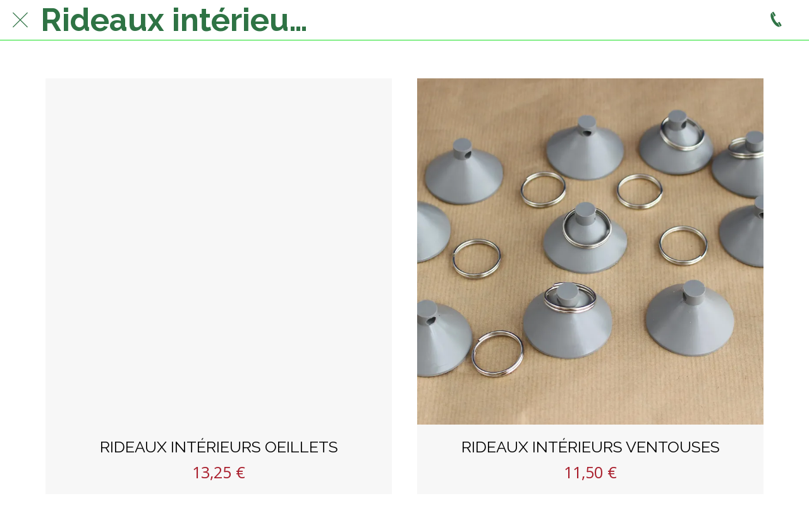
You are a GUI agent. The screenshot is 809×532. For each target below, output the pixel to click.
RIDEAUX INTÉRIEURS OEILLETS (219, 447)
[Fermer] (20, 20)
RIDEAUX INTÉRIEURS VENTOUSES (591, 447)
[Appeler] (776, 20)
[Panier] (745, 20)
